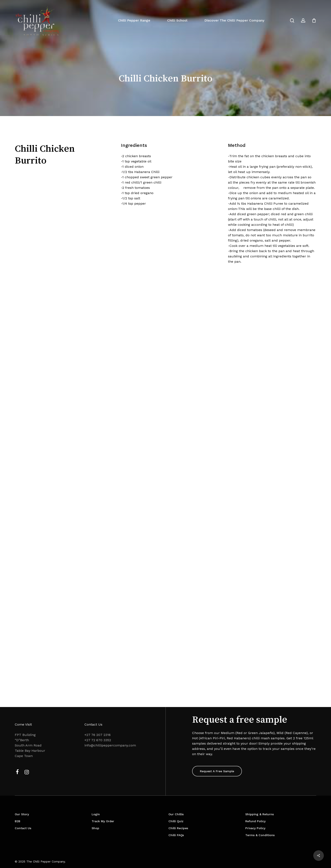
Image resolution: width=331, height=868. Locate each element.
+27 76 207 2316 (98, 735)
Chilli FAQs (176, 835)
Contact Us (23, 828)
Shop (95, 828)
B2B (18, 821)
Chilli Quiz (176, 821)
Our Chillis (176, 814)
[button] (217, 771)
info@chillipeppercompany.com (110, 745)
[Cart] (314, 20)
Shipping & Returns (260, 814)
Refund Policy (255, 821)
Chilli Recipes (178, 828)
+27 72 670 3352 (98, 740)
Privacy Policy (255, 828)
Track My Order (103, 821)
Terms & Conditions (260, 835)
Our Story (22, 814)
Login (96, 814)
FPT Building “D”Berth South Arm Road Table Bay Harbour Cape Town (30, 745)
